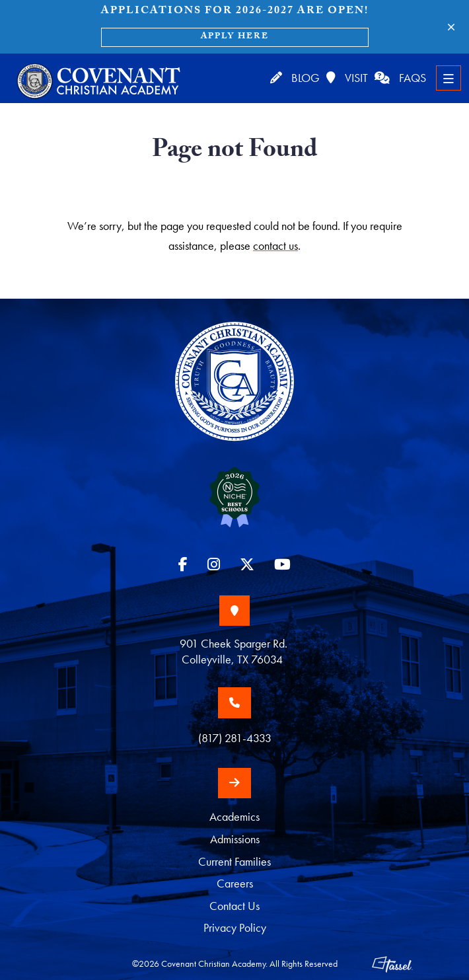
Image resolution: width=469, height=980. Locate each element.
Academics (234, 817)
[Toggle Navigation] (449, 78)
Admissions (235, 839)
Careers (235, 884)
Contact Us (234, 906)
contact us (275, 245)
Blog (295, 78)
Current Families (234, 862)
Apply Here (235, 37)
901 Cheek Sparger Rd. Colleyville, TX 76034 (235, 651)
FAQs (400, 78)
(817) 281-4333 (235, 738)
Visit (347, 78)
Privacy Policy (235, 928)
